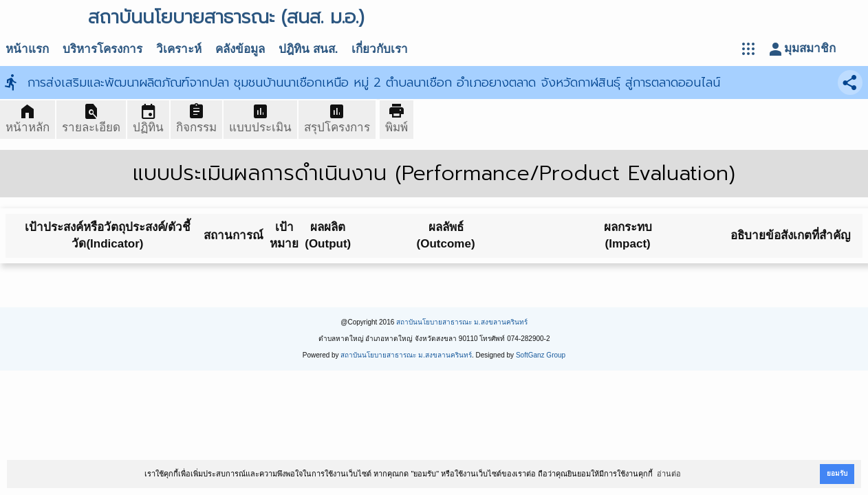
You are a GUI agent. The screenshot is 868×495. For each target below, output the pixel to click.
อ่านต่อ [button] (669, 474)
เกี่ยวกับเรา (380, 49)
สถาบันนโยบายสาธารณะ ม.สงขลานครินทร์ (462, 322)
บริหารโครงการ (102, 49)
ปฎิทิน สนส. (308, 49)
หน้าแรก (27, 49)
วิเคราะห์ (179, 49)
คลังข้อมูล (240, 49)
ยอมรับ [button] (837, 473)
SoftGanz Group (541, 355)
